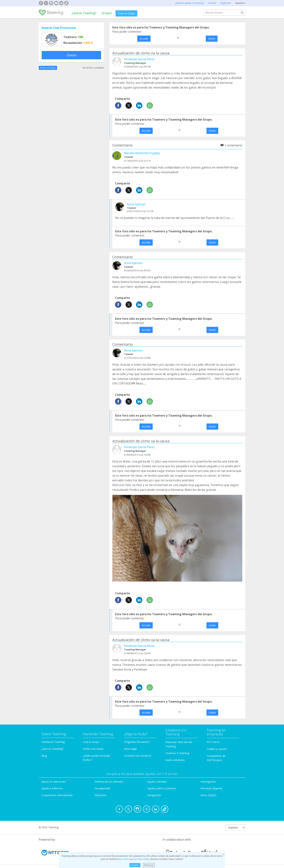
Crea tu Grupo (91, 742)
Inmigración (154, 795)
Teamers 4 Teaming (177, 753)
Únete (71, 55)
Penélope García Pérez (139, 59)
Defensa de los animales (109, 782)
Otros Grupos (208, 795)
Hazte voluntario (175, 760)
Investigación (208, 782)
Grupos (107, 13)
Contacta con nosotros (138, 756)
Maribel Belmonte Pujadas (142, 153)
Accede (144, 39)
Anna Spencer (136, 204)
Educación (101, 795)
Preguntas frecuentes (137, 742)
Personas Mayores (212, 788)
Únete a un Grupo (93, 749)
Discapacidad (102, 788)
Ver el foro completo (93, 68)
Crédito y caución (217, 749)
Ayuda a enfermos (52, 788)
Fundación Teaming (53, 742)
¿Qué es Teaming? (84, 13)
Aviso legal (130, 749)
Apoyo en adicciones (54, 782)
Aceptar (135, 865)
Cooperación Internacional (57, 795)
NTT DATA (213, 742)
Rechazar (149, 865)
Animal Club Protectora (59, 28)
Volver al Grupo (48, 68)
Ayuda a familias (157, 782)
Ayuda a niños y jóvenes (162, 788)
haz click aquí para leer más (134, 859)
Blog (44, 756)
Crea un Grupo (126, 13)
